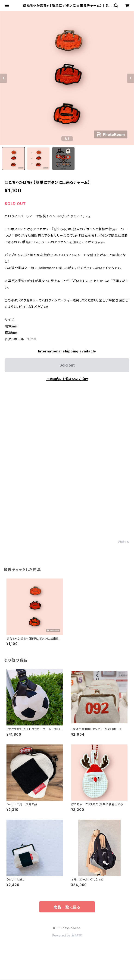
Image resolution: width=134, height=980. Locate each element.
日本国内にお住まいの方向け (67, 379)
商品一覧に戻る (67, 907)
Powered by (67, 935)
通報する (124, 542)
